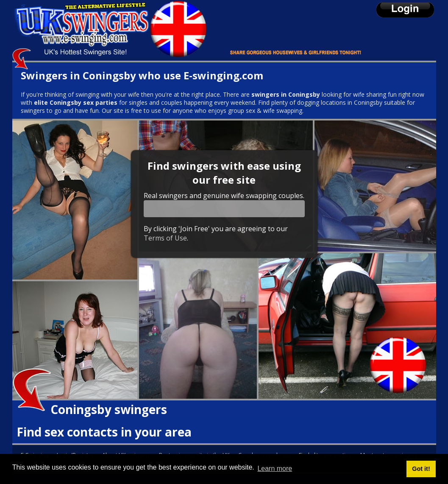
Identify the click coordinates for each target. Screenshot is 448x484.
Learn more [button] (275, 469)
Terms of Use (165, 238)
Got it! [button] (421, 469)
